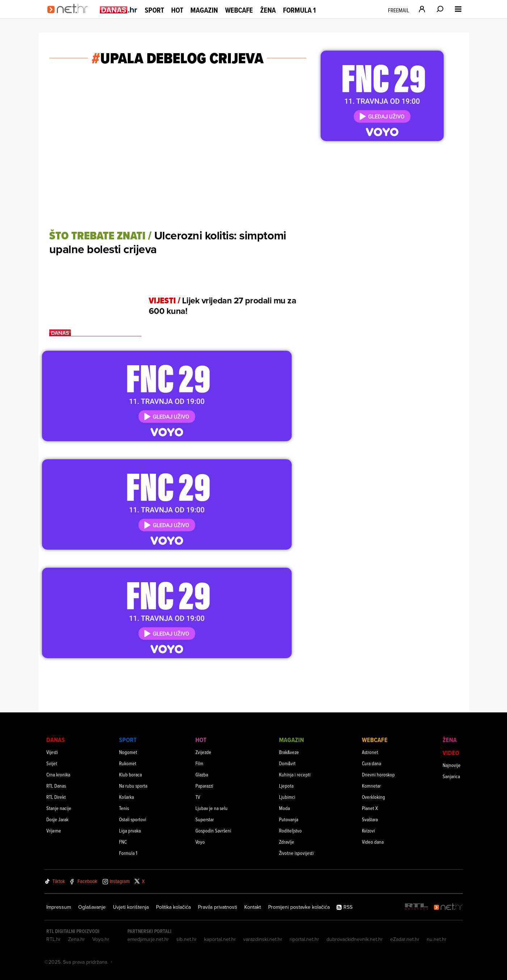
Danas (56, 740)
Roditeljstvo (290, 830)
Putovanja (289, 819)
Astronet (370, 752)
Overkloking (373, 797)
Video (451, 753)
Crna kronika (58, 774)
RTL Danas (56, 786)
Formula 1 (299, 10)
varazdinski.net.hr (263, 939)
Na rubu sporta (133, 786)
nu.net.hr (437, 939)
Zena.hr (77, 939)
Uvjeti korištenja (131, 907)
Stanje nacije (59, 808)
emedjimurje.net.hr (148, 939)
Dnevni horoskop (378, 774)
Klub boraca (130, 774)
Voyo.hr (101, 939)
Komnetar (371, 786)
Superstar (205, 819)
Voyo (200, 842)
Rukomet (128, 763)
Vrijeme (54, 830)
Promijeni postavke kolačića (299, 907)
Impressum (59, 907)
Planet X (370, 808)
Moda (284, 808)
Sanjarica (451, 776)
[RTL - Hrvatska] (417, 907)
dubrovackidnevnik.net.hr (355, 939)
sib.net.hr (187, 939)
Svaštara (370, 819)
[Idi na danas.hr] (119, 10)
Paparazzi (204, 786)
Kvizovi (368, 830)
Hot (177, 10)
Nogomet (128, 752)
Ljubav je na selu (212, 808)
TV (198, 797)
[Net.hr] (448, 907)
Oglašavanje (92, 907)
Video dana (373, 842)
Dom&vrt (287, 763)
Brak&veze (289, 752)
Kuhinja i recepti (295, 774)
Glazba (202, 774)
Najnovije (452, 765)
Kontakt (253, 907)
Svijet (52, 763)
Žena (268, 10)
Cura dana (371, 763)
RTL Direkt (56, 797)
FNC (123, 842)
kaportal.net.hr (220, 939)
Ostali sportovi (133, 819)
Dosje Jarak (57, 819)
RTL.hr (54, 939)
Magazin (204, 10)
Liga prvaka (130, 830)
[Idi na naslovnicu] (70, 17)
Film (199, 763)
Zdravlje (287, 842)
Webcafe (239, 10)
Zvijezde (203, 752)
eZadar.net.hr (405, 939)
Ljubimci (287, 797)
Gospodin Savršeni (213, 830)
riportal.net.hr (304, 939)
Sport (154, 10)
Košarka (126, 797)
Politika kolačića (173, 907)
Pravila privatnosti (217, 907)
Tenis (124, 808)
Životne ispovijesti (296, 853)
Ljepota (286, 786)
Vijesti (52, 752)
